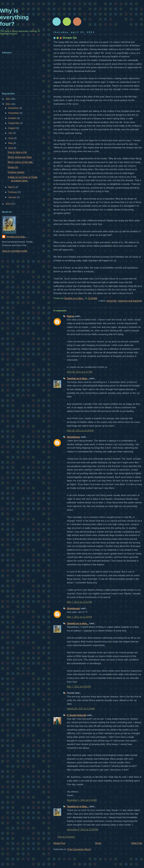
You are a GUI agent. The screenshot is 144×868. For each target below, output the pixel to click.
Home (98, 843)
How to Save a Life (17, 152)
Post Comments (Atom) (79, 849)
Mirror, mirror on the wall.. (21, 162)
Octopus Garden (16, 172)
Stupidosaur (73, 437)
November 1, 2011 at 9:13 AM (82, 800)
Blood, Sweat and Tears (20, 157)
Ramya (71, 316)
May (11, 143)
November (14, 113)
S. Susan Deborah (77, 715)
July (11, 133)
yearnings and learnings (130, 301)
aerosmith (112, 301)
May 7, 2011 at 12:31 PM (79, 602)
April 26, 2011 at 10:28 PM (80, 430)
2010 (8, 204)
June (11, 138)
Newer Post (59, 843)
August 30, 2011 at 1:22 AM (81, 708)
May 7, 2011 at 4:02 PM (79, 686)
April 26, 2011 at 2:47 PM (80, 372)
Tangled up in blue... (78, 378)
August (12, 128)
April (11, 148)
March (12, 187)
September (14, 123)
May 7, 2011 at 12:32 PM (79, 617)
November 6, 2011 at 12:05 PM (82, 829)
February (13, 192)
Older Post (137, 843)
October (13, 118)
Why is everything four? (14, 17)
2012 (8, 99)
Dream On (13, 167)
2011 (8, 104)
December (14, 108)
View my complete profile (15, 251)
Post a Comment (66, 837)
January (13, 197)
